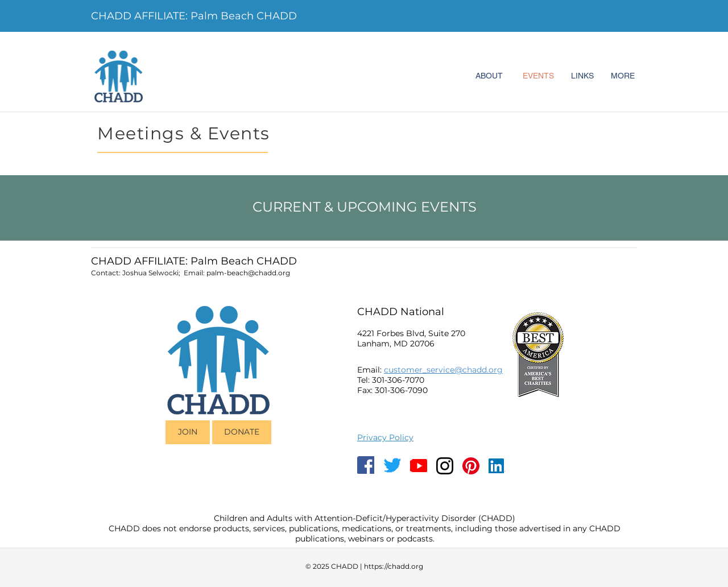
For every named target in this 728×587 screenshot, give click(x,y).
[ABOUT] (489, 76)
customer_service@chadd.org (443, 370)
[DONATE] (242, 432)
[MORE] (623, 76)
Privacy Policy (385, 437)
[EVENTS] (538, 76)
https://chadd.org (394, 566)
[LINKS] (582, 76)
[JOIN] (188, 432)
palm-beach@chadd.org (248, 273)
